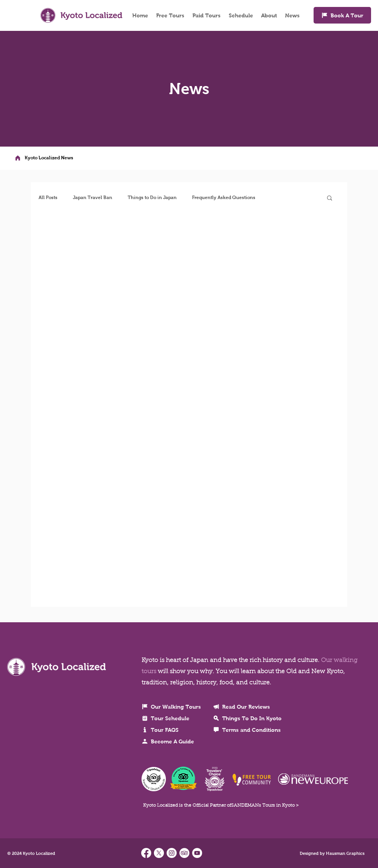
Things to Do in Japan (152, 198)
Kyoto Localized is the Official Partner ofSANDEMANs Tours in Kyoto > (221, 806)
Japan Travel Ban (93, 198)
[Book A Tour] (342, 15)
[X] (159, 853)
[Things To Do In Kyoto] (255, 718)
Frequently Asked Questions (224, 198)
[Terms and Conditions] (255, 730)
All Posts (48, 198)
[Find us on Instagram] (172, 853)
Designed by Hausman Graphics (332, 853)
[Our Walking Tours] (174, 707)
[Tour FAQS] (174, 730)
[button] (330, 198)
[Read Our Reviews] (255, 707)
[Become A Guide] (174, 741)
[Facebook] (146, 853)
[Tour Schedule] (174, 718)
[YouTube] (197, 853)
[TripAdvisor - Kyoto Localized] (184, 853)
